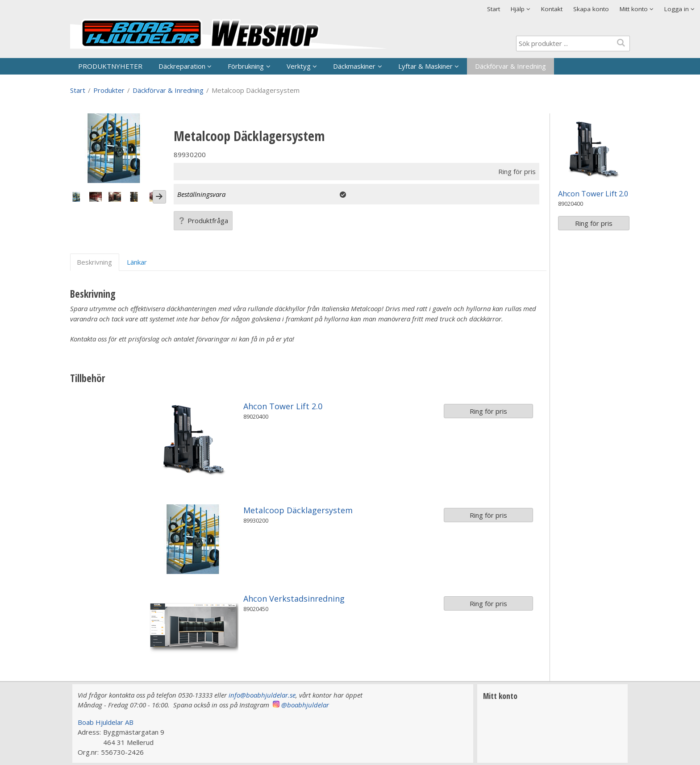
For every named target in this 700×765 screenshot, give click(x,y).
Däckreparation (182, 66)
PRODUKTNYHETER (110, 66)
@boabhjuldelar (305, 705)
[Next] (159, 197)
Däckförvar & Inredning (510, 66)
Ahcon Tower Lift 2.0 (283, 406)
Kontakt (552, 9)
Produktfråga (203, 220)
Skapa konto (591, 9)
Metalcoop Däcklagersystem (298, 510)
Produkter (109, 90)
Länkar (137, 262)
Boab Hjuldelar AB (106, 722)
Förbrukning (246, 66)
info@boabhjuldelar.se (262, 695)
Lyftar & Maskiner (425, 66)
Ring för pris (488, 411)
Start (494, 9)
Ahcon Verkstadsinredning (294, 599)
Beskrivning (94, 262)
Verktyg (299, 66)
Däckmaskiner (354, 66)
